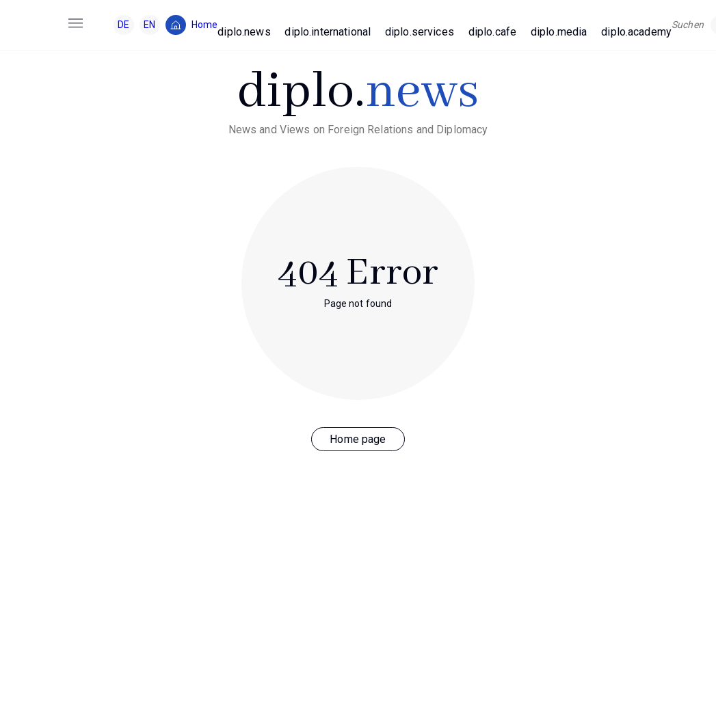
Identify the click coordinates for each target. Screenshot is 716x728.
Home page (358, 439)
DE (123, 25)
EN (149, 25)
